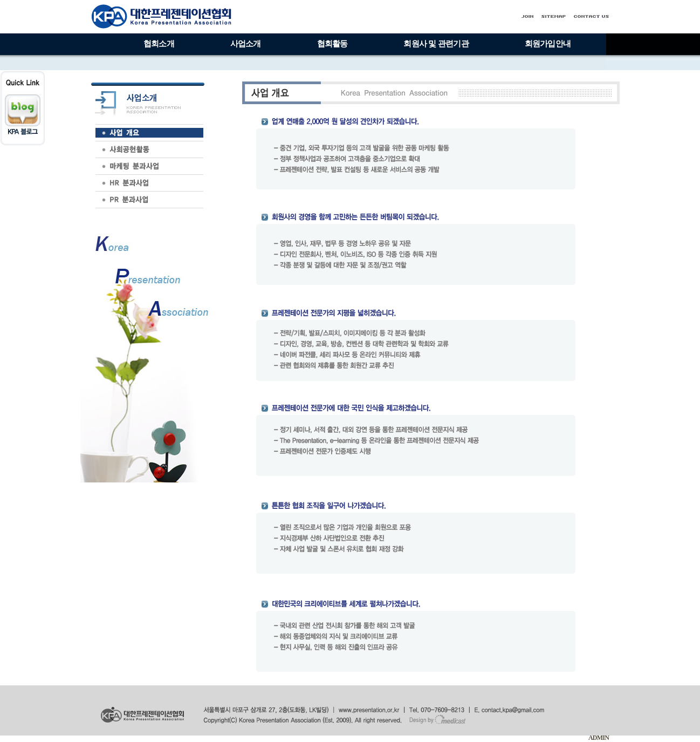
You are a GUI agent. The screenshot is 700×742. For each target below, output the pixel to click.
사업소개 (246, 43)
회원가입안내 (548, 43)
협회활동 (332, 43)
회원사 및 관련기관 (436, 43)
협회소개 (159, 43)
